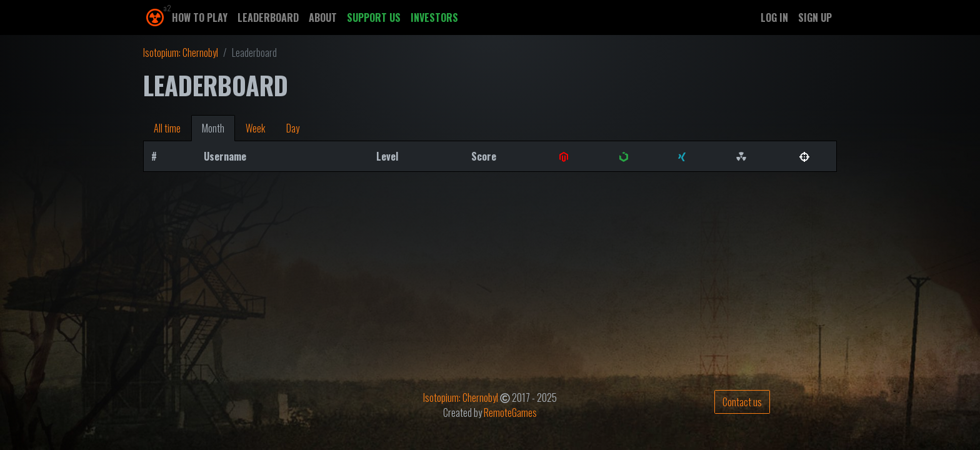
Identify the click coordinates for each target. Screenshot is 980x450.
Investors (434, 17)
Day (293, 128)
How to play (200, 17)
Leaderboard (268, 17)
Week (255, 128)
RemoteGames (510, 412)
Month (213, 128)
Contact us (742, 402)
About (323, 17)
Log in (774, 17)
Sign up (815, 17)
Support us (374, 17)
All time (167, 128)
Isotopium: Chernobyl (181, 52)
